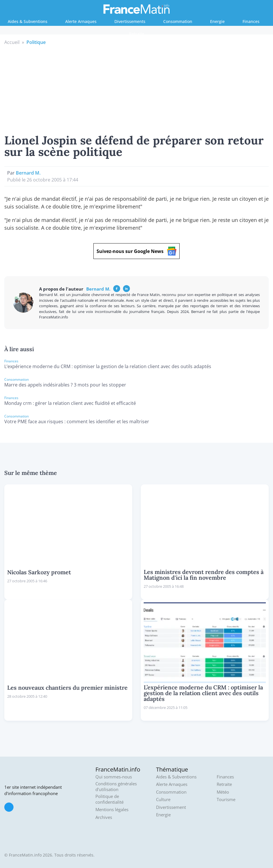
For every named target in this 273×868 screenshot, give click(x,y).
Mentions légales (112, 810)
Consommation (178, 21)
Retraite (137, 34)
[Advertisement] (137, 89)
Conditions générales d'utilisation (116, 787)
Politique (36, 42)
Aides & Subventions (28, 21)
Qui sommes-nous (114, 777)
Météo (223, 792)
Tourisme (226, 800)
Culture (163, 800)
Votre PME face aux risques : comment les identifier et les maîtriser (77, 422)
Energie (217, 21)
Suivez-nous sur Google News (136, 251)
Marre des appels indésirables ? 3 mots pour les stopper (65, 385)
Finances (251, 21)
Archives (104, 817)
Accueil (12, 42)
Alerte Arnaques (81, 21)
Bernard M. (28, 173)
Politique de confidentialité (109, 799)
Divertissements (130, 21)
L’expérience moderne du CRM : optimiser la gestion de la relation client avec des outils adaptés (108, 366)
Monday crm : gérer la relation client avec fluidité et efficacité (70, 403)
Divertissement (171, 807)
